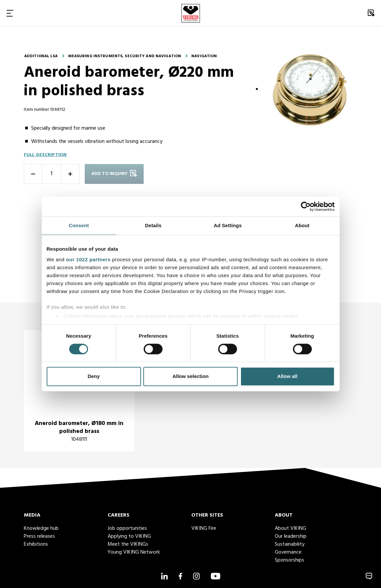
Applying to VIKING (129, 536)
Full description (45, 155)
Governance (288, 552)
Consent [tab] (79, 225)
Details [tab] (153, 225)
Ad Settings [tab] (228, 225)
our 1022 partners (88, 259)
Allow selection (190, 377)
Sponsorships (289, 560)
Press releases (39, 536)
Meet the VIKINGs (128, 544)
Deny (94, 377)
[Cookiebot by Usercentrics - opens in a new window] (306, 206)
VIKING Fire (204, 528)
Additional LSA (41, 56)
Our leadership (291, 536)
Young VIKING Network (134, 552)
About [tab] (302, 225)
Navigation (204, 56)
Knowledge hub (41, 528)
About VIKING (290, 528)
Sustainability (290, 544)
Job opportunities (127, 528)
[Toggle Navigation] (10, 13)
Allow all (287, 377)
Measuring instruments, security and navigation (125, 56)
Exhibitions (36, 544)
